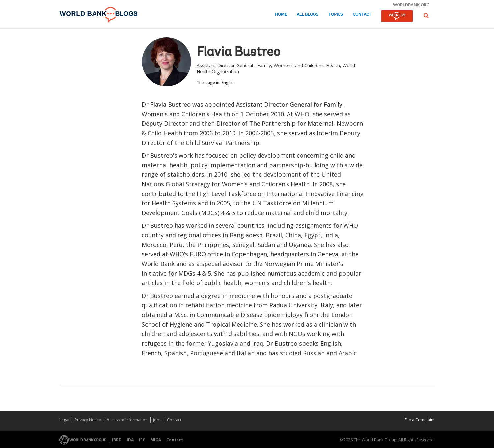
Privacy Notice (88, 420)
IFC (142, 440)
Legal (64, 420)
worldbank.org (411, 5)
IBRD (117, 440)
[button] (426, 16)
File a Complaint (420, 420)
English (228, 82)
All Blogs (308, 15)
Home (281, 15)
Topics (336, 15)
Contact (362, 15)
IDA (130, 440)
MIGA (156, 440)
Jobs (157, 420)
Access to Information (127, 420)
